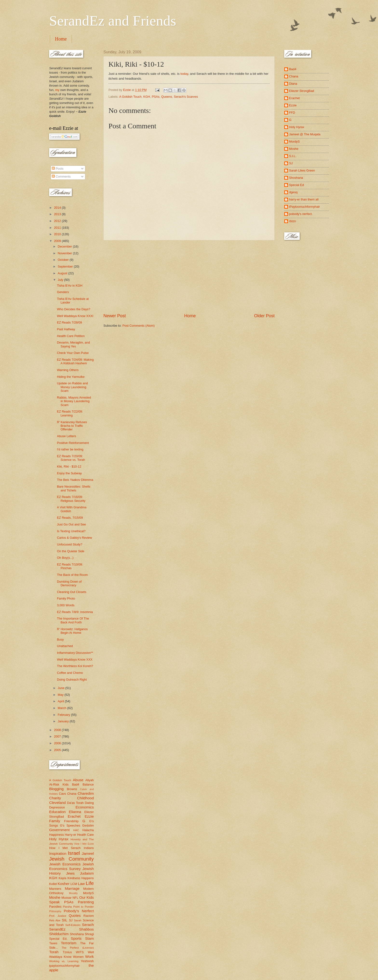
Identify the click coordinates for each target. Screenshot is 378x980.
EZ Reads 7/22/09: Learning (70, 413)
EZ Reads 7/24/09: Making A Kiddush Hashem (75, 361)
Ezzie (89, 816)
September (66, 266)
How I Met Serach (65, 848)
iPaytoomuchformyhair (304, 207)
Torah (54, 952)
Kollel (53, 884)
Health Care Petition (71, 336)
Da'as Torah (75, 803)
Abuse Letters (66, 436)
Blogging (56, 789)
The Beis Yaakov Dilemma (75, 480)
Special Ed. (58, 939)
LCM (74, 884)
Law (81, 884)
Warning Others (68, 370)
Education (57, 812)
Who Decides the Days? (74, 309)
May (61, 695)
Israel (74, 853)
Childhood (85, 798)
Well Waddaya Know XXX (75, 659)
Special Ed (297, 185)
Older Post (264, 316)
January (64, 721)
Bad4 (75, 784)
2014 (58, 208)
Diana (293, 84)
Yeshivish (87, 961)
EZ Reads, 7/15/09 (70, 518)
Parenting (86, 902)
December (65, 246)
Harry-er (71, 835)
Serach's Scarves (186, 97)
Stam (89, 938)
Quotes (75, 915)
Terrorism (69, 943)
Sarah (78, 920)
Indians (89, 848)
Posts (58, 169)
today (184, 74)
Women (78, 957)
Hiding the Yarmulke (71, 377)
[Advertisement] (189, 277)
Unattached (65, 646)
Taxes (53, 943)
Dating (89, 803)
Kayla (62, 878)
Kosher (64, 884)
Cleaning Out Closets (72, 592)
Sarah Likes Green (302, 170)
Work (89, 956)
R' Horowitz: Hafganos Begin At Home (72, 631)
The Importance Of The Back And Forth (73, 620)
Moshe (55, 897)
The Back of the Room (72, 575)
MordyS (88, 893)
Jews (70, 873)
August (63, 273)
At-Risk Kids (59, 784)
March (62, 708)
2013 (58, 214)
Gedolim (88, 825)
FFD (292, 113)
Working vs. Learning (64, 961)
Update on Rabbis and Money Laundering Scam (72, 387)
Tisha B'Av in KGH (70, 286)
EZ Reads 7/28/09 (69, 322)
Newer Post (115, 316)
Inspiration (58, 853)
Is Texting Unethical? (71, 531)
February (64, 715)
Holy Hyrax (59, 839)
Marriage (72, 888)
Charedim (86, 793)
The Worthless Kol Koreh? (75, 666)
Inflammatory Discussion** (75, 653)
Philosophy (55, 911)
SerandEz (57, 929)
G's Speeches (70, 825)
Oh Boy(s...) (65, 558)
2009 (58, 241)
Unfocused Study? (70, 544)
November (65, 253)
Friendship (71, 821)
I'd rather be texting (70, 449)
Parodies (55, 907)
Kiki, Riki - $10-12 (69, 466)
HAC (76, 830)
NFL (75, 898)
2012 (58, 221)
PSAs (155, 97)
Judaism (87, 873)
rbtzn (293, 221)
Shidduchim (59, 934)
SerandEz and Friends (113, 21)
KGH (147, 97)
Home (61, 39)
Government (59, 830)
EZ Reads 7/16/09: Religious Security (71, 499)
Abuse (78, 780)
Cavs (62, 794)
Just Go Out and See (71, 524)
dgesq (293, 192)
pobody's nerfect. (301, 214)
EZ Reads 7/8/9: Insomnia (75, 612)
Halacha (88, 830)
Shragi (89, 934)
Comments (61, 176)
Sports (76, 938)
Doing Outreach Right (72, 680)
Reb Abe (55, 920)
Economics (85, 807)
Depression (57, 807)
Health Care (85, 835)
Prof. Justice (58, 916)
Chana (72, 794)
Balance (88, 784)
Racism (89, 916)
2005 (58, 750)
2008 (58, 730)
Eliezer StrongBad (302, 91)
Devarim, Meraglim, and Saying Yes (73, 344)
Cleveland (57, 803)
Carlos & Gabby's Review (74, 538)
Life (90, 883)
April (61, 701)
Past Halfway (66, 329)
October (64, 260)
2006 (58, 743)
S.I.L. (293, 156)
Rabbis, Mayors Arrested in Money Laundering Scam (74, 401)
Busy (60, 639)
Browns (72, 789)
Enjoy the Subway (69, 473)
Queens (167, 97)
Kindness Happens (81, 878)
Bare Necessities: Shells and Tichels (74, 488)
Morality (73, 893)
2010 (58, 234)
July (61, 280)
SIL (64, 920)
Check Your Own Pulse (73, 353)
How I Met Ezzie (84, 844)
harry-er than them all (304, 199)
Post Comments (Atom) (139, 326)
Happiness (57, 835)
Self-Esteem (73, 925)
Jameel (88, 853)
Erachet (74, 816)
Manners (55, 889)
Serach (88, 925)
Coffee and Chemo (70, 673)
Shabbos (86, 929)
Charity (55, 798)
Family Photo (66, 598)
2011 (58, 228)
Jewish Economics (65, 864)
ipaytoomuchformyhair (64, 966)
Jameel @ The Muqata (305, 134)
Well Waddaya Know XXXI (75, 316)
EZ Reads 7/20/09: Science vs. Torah (71, 458)
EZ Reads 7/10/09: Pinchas (70, 566)
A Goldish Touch (130, 97)
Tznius (67, 952)
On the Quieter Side (71, 551)
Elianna (75, 812)
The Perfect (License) (78, 948)
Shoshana (77, 934)
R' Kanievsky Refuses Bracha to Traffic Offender (72, 426)
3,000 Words (66, 605)
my (57, 90)
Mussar (67, 898)
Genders (63, 292)
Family (55, 821)
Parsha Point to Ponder (78, 907)
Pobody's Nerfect (79, 911)
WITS (80, 952)
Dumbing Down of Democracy (69, 583)
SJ (71, 920)
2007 (58, 736)
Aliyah (90, 780)
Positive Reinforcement (73, 443)
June (61, 688)
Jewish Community (71, 859)
